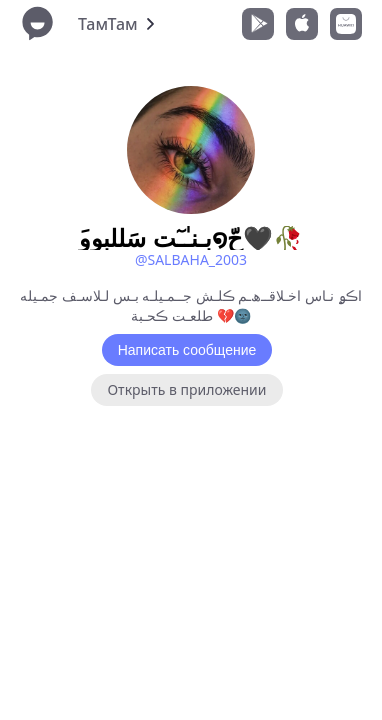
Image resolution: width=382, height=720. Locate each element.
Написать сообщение (187, 350)
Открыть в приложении (186, 389)
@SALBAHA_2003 (191, 259)
